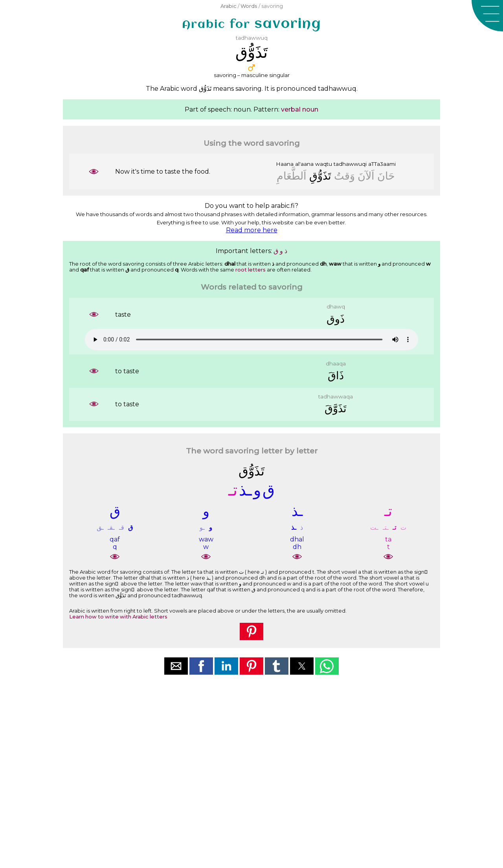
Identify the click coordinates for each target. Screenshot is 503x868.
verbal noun (300, 109)
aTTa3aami (382, 164)
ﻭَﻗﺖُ (344, 176)
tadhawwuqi (350, 164)
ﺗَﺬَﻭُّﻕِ (320, 176)
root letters (251, 270)
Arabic (229, 6)
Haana (285, 164)
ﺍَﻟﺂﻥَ (366, 176)
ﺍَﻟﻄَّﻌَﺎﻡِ (292, 176)
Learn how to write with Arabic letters (118, 617)
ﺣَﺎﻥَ (386, 176)
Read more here (252, 230)
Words (249, 6)
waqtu (324, 164)
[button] (487, 16)
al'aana (304, 164)
